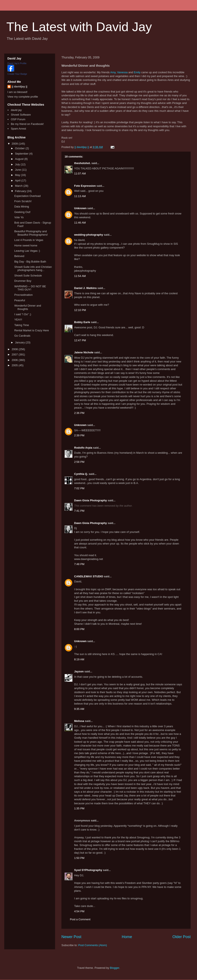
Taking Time (22, 325)
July (18, 164)
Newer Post (71, 937)
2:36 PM (79, 413)
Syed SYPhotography (88, 870)
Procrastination (23, 295)
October (20, 148)
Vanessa (122, 72)
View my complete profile (23, 97)
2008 (15, 349)
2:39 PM (79, 435)
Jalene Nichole (84, 352)
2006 (15, 360)
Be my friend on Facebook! (27, 124)
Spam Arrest (18, 129)
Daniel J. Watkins (85, 288)
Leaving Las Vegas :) (27, 251)
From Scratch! (23, 201)
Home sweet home (26, 245)
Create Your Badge (17, 74)
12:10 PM (80, 310)
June (18, 170)
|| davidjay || (19, 86)
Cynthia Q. (81, 474)
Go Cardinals (22, 336)
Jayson (79, 671)
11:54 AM (80, 276)
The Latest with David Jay (79, 27)
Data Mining (22, 207)
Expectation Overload (27, 196)
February (21, 191)
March (19, 186)
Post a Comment (80, 919)
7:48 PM (79, 564)
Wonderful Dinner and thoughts (28, 307)
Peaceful (20, 300)
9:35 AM (79, 709)
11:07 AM (80, 173)
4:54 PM (79, 911)
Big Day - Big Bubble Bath (30, 262)
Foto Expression (85, 186)
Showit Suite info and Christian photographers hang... (33, 269)
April (18, 180)
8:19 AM (79, 659)
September (22, 154)
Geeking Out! (22, 212)
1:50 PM (79, 858)
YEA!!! (18, 320)
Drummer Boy (23, 281)
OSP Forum (18, 119)
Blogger (115, 968)
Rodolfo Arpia (83, 448)
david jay (16, 110)
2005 (15, 365)
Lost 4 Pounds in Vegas (29, 240)
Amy (113, 72)
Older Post (182, 937)
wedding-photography (89, 235)
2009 (15, 144)
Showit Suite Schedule (28, 276)
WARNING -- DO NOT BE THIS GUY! (30, 288)
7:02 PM (79, 488)
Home (127, 937)
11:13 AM (80, 196)
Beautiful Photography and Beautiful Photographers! (31, 233)
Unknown (80, 208)
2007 (15, 355)
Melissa (79, 721)
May (18, 175)
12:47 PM (80, 340)
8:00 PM (79, 629)
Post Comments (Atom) (93, 945)
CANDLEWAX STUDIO (89, 576)
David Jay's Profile (17, 63)
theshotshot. (82, 163)
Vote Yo (19, 217)
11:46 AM (80, 223)
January (20, 342)
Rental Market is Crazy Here (31, 330)
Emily (137, 72)
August (20, 159)
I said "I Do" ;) (23, 314)
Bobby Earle (82, 322)
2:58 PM (79, 462)
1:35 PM (79, 808)
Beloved (19, 256)
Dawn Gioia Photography (91, 500)
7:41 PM (79, 511)
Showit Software (21, 115)
